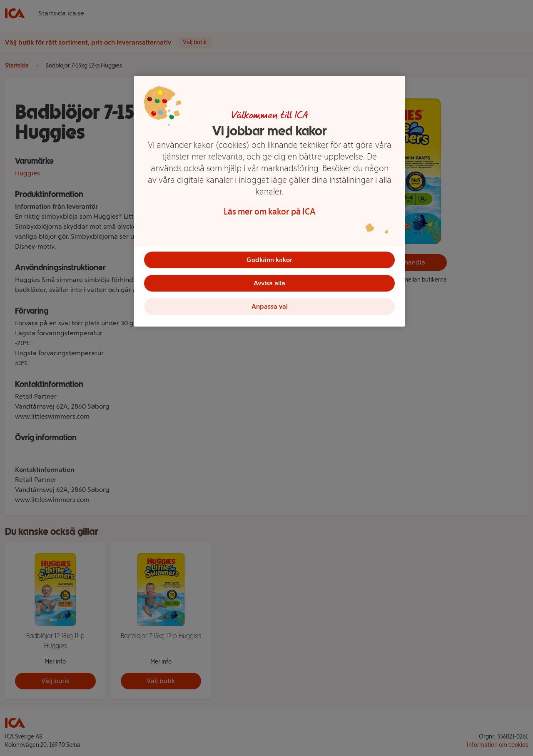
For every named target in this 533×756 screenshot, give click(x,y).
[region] (269, 201)
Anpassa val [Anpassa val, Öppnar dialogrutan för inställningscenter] (270, 306)
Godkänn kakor (269, 260)
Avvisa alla (269, 283)
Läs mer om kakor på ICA (270, 212)
